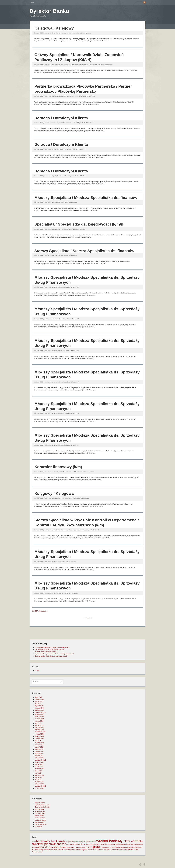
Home (32, 2)
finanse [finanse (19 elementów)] (61, 844)
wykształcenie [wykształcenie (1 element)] (74, 850)
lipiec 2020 (38, 697)
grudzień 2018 (40, 728)
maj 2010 (38, 773)
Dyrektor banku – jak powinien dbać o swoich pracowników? (54, 654)
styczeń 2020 (39, 706)
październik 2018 (40, 732)
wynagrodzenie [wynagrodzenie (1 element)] (92, 850)
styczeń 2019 (39, 725)
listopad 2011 (39, 758)
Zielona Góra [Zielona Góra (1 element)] (36, 852)
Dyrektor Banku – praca (43, 805)
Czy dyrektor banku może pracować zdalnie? (49, 650)
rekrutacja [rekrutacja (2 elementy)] (119, 847)
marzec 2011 (39, 764)
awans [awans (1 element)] (34, 842)
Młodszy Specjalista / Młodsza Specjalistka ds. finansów (86, 198)
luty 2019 (38, 723)
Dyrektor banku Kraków (43, 807)
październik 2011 (40, 760)
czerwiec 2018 (40, 738)
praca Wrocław (40, 822)
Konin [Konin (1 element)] (116, 845)
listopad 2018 (39, 730)
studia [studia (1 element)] (141, 847)
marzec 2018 (39, 745)
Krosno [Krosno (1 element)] (133, 845)
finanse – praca (40, 811)
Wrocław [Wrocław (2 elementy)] (67, 850)
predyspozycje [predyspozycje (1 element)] (106, 847)
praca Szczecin (40, 818)
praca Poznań (39, 816)
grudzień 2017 (40, 749)
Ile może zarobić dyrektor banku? (46, 652)
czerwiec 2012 (40, 751)
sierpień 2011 (39, 762)
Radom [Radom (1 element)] (113, 847)
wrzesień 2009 (40, 788)
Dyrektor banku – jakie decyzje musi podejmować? (51, 656)
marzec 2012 (39, 756)
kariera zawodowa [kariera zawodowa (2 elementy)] (101, 844)
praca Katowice (40, 814)
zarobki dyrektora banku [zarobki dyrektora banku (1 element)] (118, 850)
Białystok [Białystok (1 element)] (69, 842)
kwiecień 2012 (40, 754)
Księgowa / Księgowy (54, 28)
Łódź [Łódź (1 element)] (41, 852)
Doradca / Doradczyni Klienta (61, 118)
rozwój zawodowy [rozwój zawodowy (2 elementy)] (133, 847)
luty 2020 (38, 704)
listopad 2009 (39, 784)
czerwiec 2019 (40, 717)
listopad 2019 (39, 710)
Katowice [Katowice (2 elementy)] (111, 844)
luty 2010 (38, 780)
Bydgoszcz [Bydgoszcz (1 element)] (75, 842)
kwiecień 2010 (40, 775)
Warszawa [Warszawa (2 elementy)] (47, 850)
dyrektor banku (40, 803)
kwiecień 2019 (40, 719)
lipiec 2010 (38, 771)
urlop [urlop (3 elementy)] (41, 850)
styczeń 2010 (39, 782)
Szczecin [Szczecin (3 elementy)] (35, 850)
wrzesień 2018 (40, 734)
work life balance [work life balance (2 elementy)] (57, 850)
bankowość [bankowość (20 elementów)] (59, 841)
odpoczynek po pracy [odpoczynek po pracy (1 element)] (73, 847)
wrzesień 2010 (40, 769)
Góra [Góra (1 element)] (68, 845)
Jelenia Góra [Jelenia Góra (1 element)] (73, 845)
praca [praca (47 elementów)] (97, 847)
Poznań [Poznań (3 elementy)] (90, 847)
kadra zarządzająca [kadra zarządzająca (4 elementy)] (86, 844)
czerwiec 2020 (40, 699)
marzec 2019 (39, 721)
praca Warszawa (40, 820)
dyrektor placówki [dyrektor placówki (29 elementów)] (44, 844)
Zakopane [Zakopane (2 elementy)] (107, 850)
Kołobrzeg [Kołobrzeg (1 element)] (121, 845)
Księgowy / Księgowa (54, 493)
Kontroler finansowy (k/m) (58, 467)
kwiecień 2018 (40, 743)
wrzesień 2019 (40, 715)
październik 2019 (40, 712)
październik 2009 (40, 786)
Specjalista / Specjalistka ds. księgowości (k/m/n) (79, 224)
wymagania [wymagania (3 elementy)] (83, 850)
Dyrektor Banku (49, 11)
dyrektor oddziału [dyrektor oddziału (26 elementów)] (131, 841)
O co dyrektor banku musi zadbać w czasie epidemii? (52, 647)
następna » (44, 611)
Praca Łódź (39, 827)
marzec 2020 (39, 702)
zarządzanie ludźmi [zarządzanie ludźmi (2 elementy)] (132, 850)
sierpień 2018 (39, 736)
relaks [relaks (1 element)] (124, 847)
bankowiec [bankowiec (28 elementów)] (43, 841)
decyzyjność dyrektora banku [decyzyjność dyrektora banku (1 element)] (87, 842)
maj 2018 (38, 741)
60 (40, 611)
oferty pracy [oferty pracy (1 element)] (83, 847)
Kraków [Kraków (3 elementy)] (127, 844)
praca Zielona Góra (41, 824)
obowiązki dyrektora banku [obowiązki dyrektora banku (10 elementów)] (52, 847)
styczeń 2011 (39, 767)
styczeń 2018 (39, 747)
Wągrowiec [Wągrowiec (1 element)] (100, 850)
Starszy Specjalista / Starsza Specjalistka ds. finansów (84, 251)
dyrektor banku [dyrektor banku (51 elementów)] (107, 841)
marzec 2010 (39, 777)
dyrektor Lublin (40, 809)
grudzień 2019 (40, 708)
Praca (37, 671)
